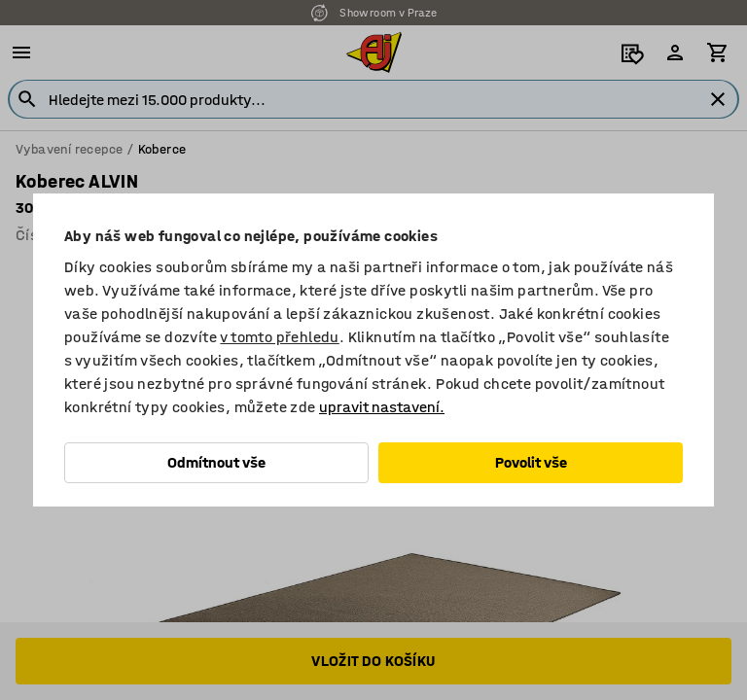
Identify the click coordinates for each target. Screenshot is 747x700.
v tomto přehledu (279, 337)
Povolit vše (531, 462)
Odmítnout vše (216, 462)
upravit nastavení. (382, 407)
